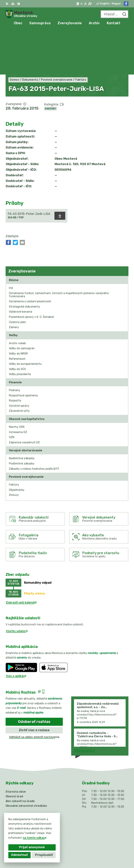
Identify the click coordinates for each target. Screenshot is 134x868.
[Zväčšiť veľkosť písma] (90, 4)
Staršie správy (85, 705)
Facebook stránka (18, 810)
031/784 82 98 (16, 802)
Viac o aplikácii (16, 631)
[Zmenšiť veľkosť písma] (82, 4)
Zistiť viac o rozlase (34, 685)
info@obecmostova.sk (21, 806)
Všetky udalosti (17, 586)
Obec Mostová (118, 854)
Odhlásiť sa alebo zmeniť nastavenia (34, 692)
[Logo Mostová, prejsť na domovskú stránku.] (21, 14)
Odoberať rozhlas (34, 676)
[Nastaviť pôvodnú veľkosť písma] (85, 4)
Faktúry (50, 63)
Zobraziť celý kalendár (21, 557)
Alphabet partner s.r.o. (112, 849)
